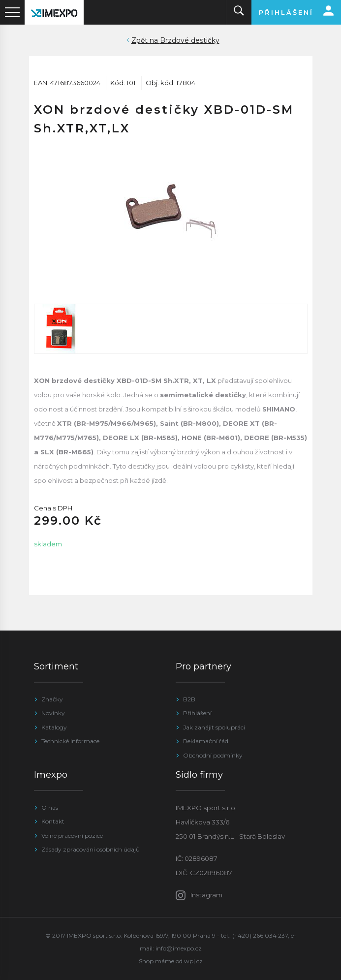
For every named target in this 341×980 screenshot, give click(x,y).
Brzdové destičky (190, 40)
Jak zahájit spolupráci (214, 727)
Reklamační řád (206, 741)
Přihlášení (197, 713)
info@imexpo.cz (179, 948)
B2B (189, 699)
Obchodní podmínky (213, 755)
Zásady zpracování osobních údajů (91, 849)
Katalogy (54, 727)
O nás (50, 807)
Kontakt (53, 821)
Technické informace (70, 741)
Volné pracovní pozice (72, 836)
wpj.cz (193, 961)
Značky (52, 699)
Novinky (53, 713)
